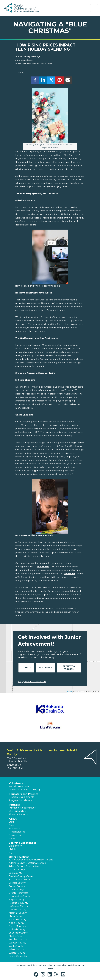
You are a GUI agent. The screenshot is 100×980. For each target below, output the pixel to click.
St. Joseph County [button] (19, 933)
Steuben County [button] (18, 939)
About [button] (13, 819)
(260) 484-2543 (15, 768)
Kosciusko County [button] (18, 903)
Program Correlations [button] (21, 800)
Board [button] (12, 825)
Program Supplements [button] (21, 797)
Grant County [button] (16, 890)
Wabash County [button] (17, 943)
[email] (68, 81)
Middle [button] (13, 849)
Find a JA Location (19, 956)
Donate (26, 668)
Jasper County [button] (17, 900)
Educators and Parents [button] (23, 794)
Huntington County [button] (20, 896)
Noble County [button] (16, 923)
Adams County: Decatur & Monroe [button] (27, 863)
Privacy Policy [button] (46, 965)
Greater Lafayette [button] (19, 893)
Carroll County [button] (17, 870)
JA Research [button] (15, 828)
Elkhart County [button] (17, 883)
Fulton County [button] (17, 886)
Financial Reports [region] (18, 814)
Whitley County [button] (17, 953)
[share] (35, 81)
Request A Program (69, 668)
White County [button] (16, 949)
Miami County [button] (16, 916)
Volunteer (46, 668)
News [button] (12, 838)
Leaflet (69, 692)
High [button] (11, 852)
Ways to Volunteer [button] (19, 786)
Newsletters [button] (15, 835)
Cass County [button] (15, 873)
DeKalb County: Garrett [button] (22, 876)
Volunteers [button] (16, 783)
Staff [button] (11, 822)
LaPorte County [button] (17, 910)
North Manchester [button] (19, 926)
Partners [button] (14, 805)
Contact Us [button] (14, 765)
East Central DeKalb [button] (20, 880)
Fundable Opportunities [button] (22, 808)
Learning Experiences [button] (23, 843)
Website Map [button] (74, 965)
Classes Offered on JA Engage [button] (25, 790)
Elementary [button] (15, 846)
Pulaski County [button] (17, 929)
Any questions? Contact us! (32, 682)
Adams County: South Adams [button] (25, 866)
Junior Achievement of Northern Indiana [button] (31, 860)
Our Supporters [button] (18, 811)
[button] (36, 974)
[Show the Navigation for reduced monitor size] (94, 8)
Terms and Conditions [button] (26, 965)
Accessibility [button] (60, 965)
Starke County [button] (17, 936)
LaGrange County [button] (18, 906)
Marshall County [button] (18, 913)
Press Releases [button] (17, 832)
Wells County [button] (16, 946)
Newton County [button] (18, 920)
